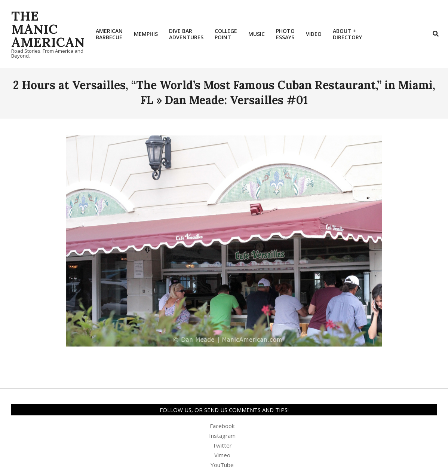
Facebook (222, 426)
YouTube (222, 465)
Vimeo (222, 455)
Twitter (222, 445)
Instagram (222, 436)
